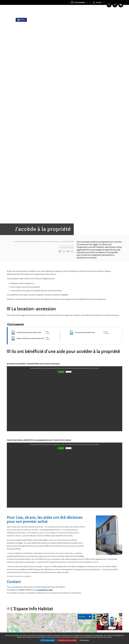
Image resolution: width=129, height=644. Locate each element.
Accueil (15, 55)
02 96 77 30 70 (106, 475)
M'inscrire (56, 587)
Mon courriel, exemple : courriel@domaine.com (29, 587)
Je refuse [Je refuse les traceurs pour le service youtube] (69, 185)
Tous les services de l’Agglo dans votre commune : (17, 625)
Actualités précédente (11, 499)
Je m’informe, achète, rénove (50, 55)
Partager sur (72, 64)
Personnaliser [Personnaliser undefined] (84, 640)
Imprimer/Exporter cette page (60, 64)
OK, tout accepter (48, 640)
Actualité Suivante (118, 499)
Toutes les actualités (63, 565)
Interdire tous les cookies (67, 640)
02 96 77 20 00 (103, 615)
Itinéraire (106, 482)
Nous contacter (104, 630)
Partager (42, 559)
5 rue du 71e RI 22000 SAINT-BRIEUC (109, 471)
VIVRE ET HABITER (24, 55)
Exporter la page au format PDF (64, 64)
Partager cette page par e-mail (68, 64)
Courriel (104, 479)
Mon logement (35, 55)
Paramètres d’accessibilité (121, 5)
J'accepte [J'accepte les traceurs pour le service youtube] (61, 185)
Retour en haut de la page (120, 590)
